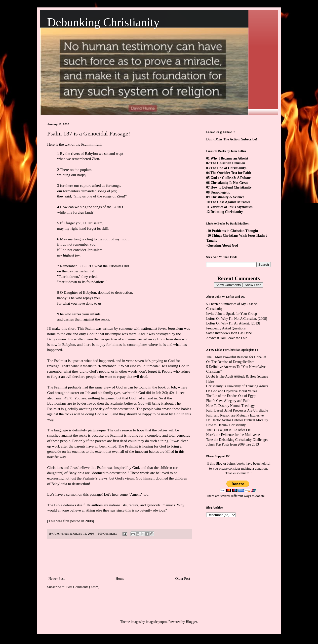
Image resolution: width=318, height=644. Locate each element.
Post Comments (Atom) (83, 587)
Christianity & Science (227, 197)
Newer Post (57, 579)
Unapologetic (220, 192)
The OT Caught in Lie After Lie (228, 430)
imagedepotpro (156, 622)
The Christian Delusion (228, 163)
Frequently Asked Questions (226, 328)
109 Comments (107, 534)
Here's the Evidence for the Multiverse (233, 435)
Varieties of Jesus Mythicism (231, 207)
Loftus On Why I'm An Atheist (228, 323)
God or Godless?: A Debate (231, 178)
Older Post (183, 579)
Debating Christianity (227, 212)
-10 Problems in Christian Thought (232, 231)
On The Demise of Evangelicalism (230, 362)
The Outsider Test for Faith (231, 173)
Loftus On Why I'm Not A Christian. (232, 319)
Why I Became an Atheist (229, 158)
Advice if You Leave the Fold (227, 338)
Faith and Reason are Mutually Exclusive (235, 415)
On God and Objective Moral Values (232, 391)
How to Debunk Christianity (226, 425)
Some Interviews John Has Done (229, 333)
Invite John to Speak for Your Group (232, 314)
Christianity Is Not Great (229, 183)
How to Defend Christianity (231, 187)
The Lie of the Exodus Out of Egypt (231, 396)
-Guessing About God (222, 245)
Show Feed (253, 285)
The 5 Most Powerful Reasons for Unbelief (236, 357)
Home (120, 579)
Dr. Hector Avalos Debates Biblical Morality (237, 420)
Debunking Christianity (103, 22)
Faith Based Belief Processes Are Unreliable (237, 410)
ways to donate (254, 496)
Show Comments (228, 285)
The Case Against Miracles (230, 202)
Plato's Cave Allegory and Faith (228, 401)
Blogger (191, 622)
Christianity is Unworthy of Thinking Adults (237, 386)
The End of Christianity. (228, 168)
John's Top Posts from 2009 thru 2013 (233, 444)
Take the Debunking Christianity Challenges (237, 440)
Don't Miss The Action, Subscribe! (232, 139)
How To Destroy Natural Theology (230, 406)
